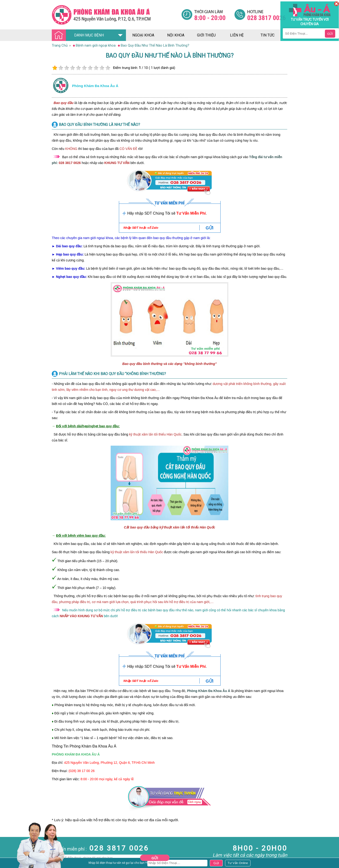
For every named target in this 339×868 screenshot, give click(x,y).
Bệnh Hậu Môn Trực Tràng (15, 850)
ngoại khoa (143, 35)
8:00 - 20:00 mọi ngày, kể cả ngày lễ (107, 779)
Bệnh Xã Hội (9, 857)
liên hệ (237, 35)
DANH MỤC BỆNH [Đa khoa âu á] (79, 35)
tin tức (268, 35)
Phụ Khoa (7, 865)
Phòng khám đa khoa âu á (95, 86)
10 (108, 68)
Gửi (155, 858)
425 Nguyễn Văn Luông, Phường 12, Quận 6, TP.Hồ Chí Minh (109, 763)
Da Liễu (6, 861)
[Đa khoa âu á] (117, 15)
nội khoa (176, 35)
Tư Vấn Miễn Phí (191, 213)
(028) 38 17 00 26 (82, 771)
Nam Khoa (8, 844)
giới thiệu (206, 35)
